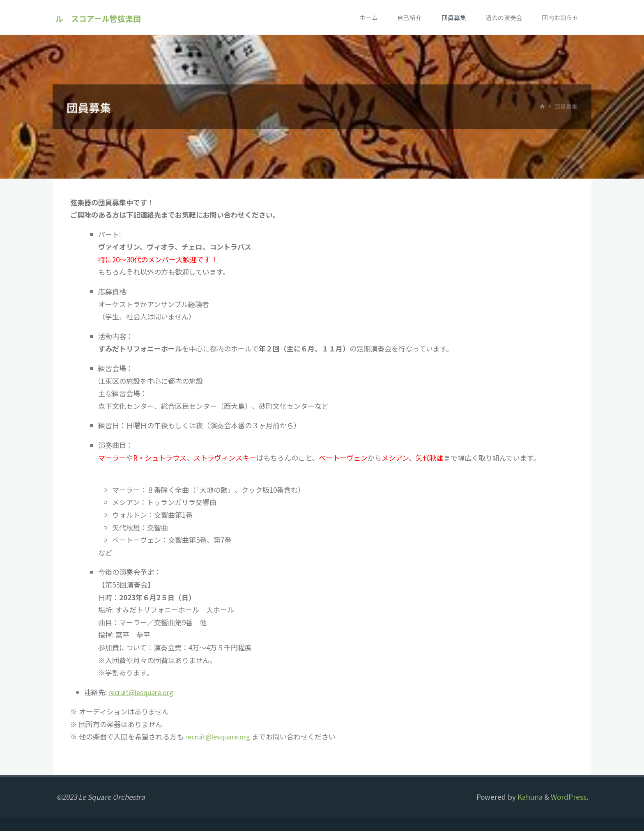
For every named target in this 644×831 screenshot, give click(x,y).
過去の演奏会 (502, 17)
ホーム (365, 17)
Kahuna (529, 797)
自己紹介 (407, 17)
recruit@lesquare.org (144, 692)
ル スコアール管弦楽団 (99, 18)
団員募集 (451, 17)
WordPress (569, 797)
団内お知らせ (559, 17)
